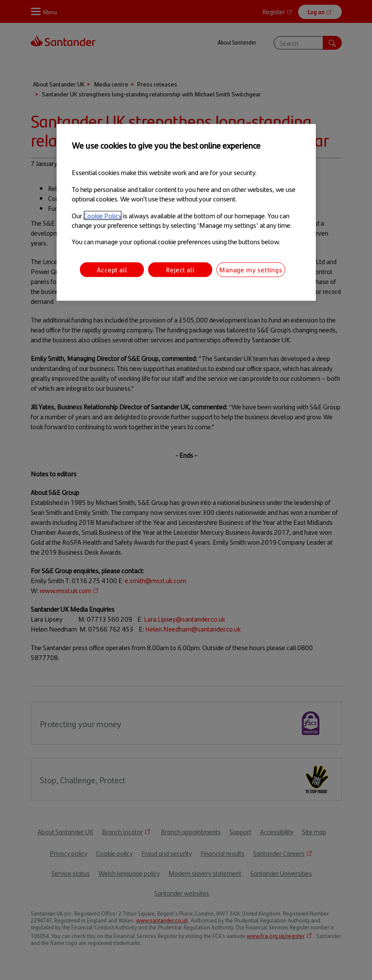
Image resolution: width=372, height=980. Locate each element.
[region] (186, 212)
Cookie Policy (103, 215)
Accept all (112, 270)
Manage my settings (251, 270)
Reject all (180, 270)
